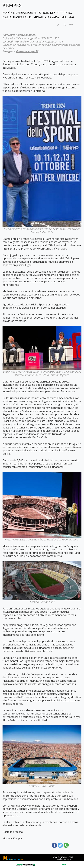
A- (59, 25)
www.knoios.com (63, 859)
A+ (71, 25)
